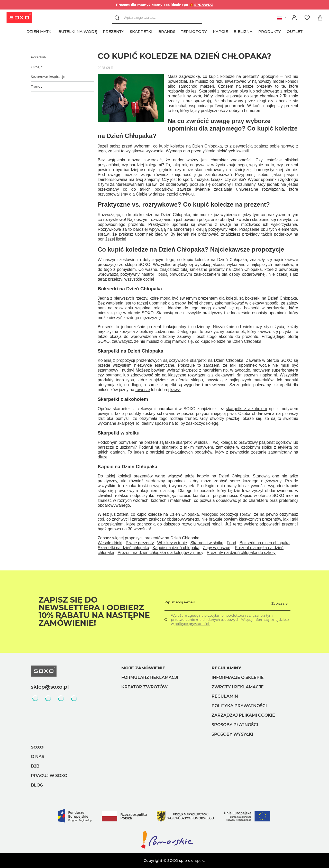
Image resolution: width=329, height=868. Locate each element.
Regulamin (225, 696)
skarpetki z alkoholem (246, 409)
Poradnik (39, 57)
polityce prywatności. (192, 624)
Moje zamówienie (143, 668)
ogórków (284, 442)
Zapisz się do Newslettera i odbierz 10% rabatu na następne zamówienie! (94, 612)
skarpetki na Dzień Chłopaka (217, 360)
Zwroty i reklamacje (238, 687)
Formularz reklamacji (150, 677)
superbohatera (285, 370)
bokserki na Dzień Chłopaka (271, 298)
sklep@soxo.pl (50, 687)
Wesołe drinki (110, 543)
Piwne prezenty (140, 543)
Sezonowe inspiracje (48, 77)
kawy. (176, 390)
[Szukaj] (118, 18)
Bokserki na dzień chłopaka (265, 543)
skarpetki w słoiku (192, 442)
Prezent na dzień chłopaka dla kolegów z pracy (160, 553)
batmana (114, 375)
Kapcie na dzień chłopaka (176, 548)
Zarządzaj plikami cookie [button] (243, 715)
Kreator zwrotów (144, 687)
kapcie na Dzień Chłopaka (223, 476)
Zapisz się (280, 603)
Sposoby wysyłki (232, 734)
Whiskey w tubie (172, 543)
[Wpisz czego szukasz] (157, 18)
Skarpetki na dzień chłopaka (123, 548)
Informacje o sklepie (238, 677)
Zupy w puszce (217, 548)
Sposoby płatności (235, 725)
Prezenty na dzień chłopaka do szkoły (241, 553)
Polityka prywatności (239, 706)
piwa (244, 91)
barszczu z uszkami (116, 447)
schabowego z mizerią (276, 91)
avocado (243, 370)
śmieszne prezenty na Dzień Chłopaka (226, 269)
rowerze (143, 390)
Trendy (37, 86)
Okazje (37, 67)
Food (231, 543)
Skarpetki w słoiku (207, 543)
